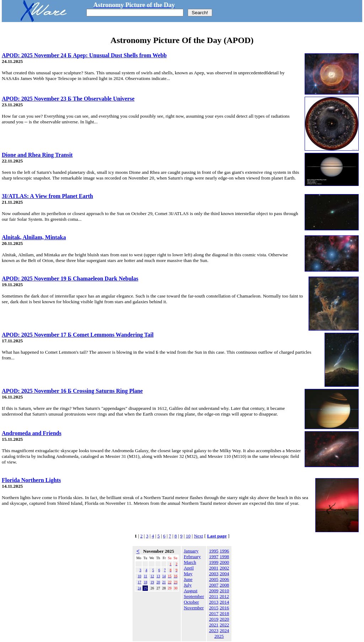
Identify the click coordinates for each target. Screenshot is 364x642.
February (192, 557)
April (189, 568)
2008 (224, 585)
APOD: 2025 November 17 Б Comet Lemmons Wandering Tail (78, 335)
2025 (219, 636)
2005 (214, 579)
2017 (214, 613)
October (191, 602)
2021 (214, 625)
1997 (214, 557)
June (188, 579)
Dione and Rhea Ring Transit (37, 155)
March (190, 562)
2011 (214, 596)
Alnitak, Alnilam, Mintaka (34, 237)
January (191, 551)
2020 (224, 619)
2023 (214, 630)
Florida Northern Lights (31, 480)
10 (188, 536)
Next (198, 536)
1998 (224, 557)
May (188, 574)
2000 (224, 562)
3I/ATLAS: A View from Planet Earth (47, 196)
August (191, 591)
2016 (224, 608)
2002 (224, 568)
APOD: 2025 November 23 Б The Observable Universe (68, 99)
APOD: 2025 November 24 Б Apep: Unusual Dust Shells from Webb (84, 55)
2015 (214, 608)
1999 (214, 562)
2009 (214, 591)
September (194, 596)
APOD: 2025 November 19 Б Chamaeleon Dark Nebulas (70, 279)
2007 (214, 585)
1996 (224, 551)
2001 (214, 568)
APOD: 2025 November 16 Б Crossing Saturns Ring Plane (72, 391)
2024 (224, 630)
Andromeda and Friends (32, 433)
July (188, 585)
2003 (214, 574)
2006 (224, 579)
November (194, 608)
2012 (224, 596)
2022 (224, 625)
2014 (224, 602)
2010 (224, 591)
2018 (224, 613)
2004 (224, 574)
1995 (214, 551)
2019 (214, 619)
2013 (214, 602)
